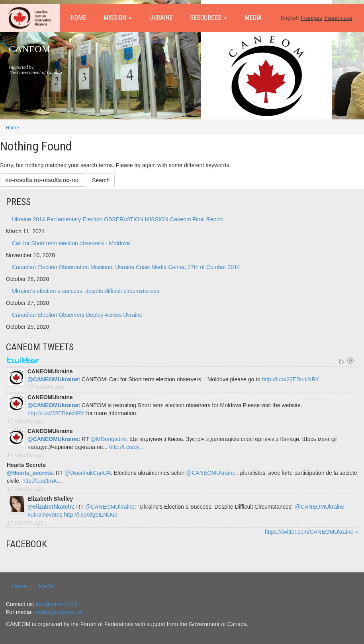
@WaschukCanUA (88, 473)
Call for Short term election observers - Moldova (71, 243)
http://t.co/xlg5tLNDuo (91, 515)
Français (311, 18)
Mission (118, 18)
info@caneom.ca (57, 604)
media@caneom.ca (58, 612)
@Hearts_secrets (29, 473)
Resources (208, 18)
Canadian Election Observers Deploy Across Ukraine (77, 315)
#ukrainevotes (45, 515)
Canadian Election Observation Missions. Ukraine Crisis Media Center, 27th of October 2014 (126, 267)
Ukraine (161, 18)
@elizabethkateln (50, 507)
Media (253, 18)
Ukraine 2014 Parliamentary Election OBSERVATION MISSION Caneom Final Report (117, 219)
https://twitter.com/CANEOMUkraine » (311, 532)
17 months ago (46, 387)
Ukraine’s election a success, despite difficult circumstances (86, 291)
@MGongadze (108, 439)
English (290, 18)
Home (78, 18)
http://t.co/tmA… (42, 481)
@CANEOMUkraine (53, 379)
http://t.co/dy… (127, 447)
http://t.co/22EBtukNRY (291, 379)
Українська (338, 18)
